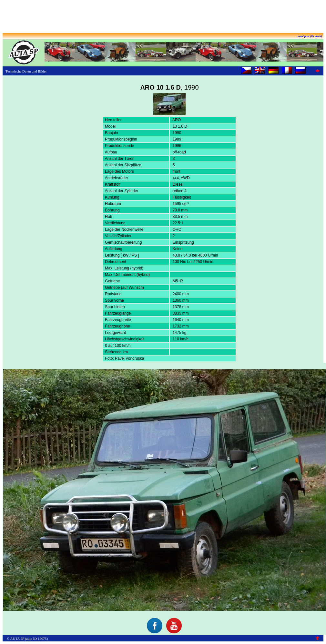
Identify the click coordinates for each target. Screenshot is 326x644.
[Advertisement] (163, 17)
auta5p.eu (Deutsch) (310, 36)
